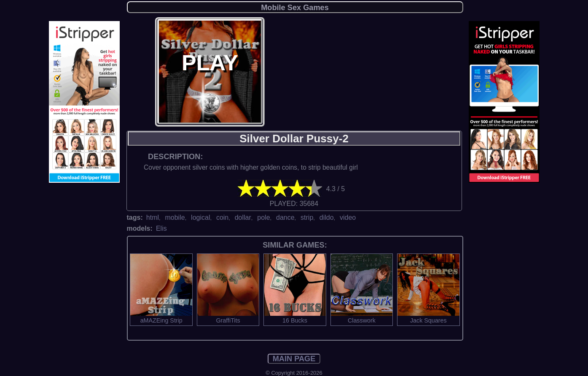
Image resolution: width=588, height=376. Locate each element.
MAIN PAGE (294, 359)
